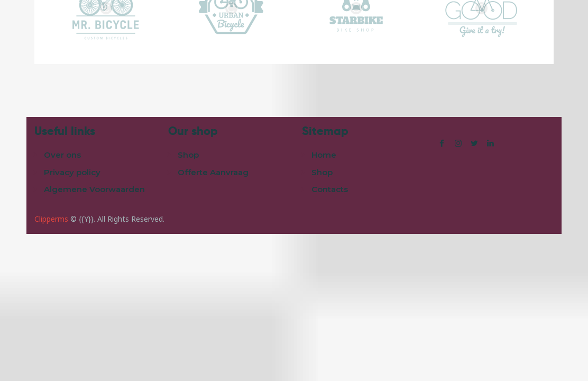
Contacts (330, 189)
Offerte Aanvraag (213, 172)
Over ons (62, 155)
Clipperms (51, 219)
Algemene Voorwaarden (94, 189)
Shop (188, 155)
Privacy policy (72, 172)
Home (324, 155)
